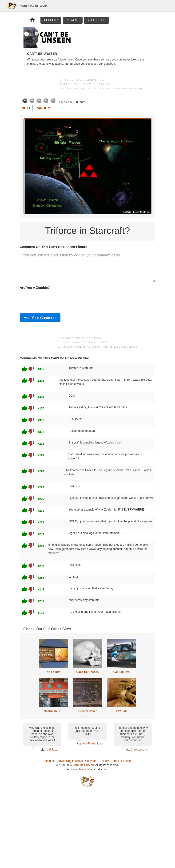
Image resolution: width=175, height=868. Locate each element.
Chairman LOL (54, 711)
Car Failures (121, 672)
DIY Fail (121, 711)
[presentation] (56, 301)
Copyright (91, 761)
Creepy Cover (87, 711)
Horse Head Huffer (81, 769)
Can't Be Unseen (88, 672)
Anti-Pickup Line (92, 744)
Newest (73, 20)
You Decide (97, 20)
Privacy (104, 761)
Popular (51, 20)
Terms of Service (122, 761)
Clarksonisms (139, 750)
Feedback (49, 761)
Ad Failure (54, 672)
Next (26, 108)
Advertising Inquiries (70, 761)
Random (43, 108)
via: (43, 750)
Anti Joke (52, 750)
